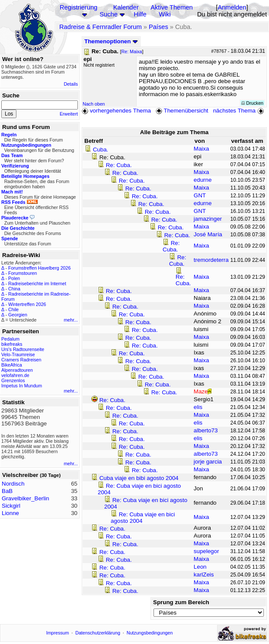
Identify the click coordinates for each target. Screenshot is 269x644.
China (14, 289)
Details (71, 84)
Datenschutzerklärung (98, 633)
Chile (13, 309)
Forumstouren (22, 273)
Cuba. (101, 150)
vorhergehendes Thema (116, 111)
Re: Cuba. (119, 165)
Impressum (58, 633)
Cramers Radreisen (21, 360)
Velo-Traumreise (18, 354)
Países (159, 27)
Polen (14, 278)
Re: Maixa (132, 52)
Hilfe (140, 14)
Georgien (18, 315)
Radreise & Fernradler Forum (101, 27)
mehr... (71, 320)
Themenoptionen (111, 41)
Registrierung (78, 7)
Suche (109, 14)
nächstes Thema (239, 111)
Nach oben (94, 104)
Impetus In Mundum (22, 386)
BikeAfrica (12, 365)
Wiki (165, 14)
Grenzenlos (13, 380)
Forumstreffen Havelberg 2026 (39, 268)
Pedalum (10, 339)
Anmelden (232, 7)
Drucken (252, 103)
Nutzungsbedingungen (150, 633)
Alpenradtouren (17, 370)
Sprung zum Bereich (181, 602)
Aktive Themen (171, 7)
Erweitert (69, 114)
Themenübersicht (182, 111)
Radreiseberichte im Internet (37, 283)
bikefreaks (12, 344)
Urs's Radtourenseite (23, 349)
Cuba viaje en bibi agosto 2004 (139, 478)
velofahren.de (15, 375)
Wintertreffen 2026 (27, 304)
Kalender (126, 7)
